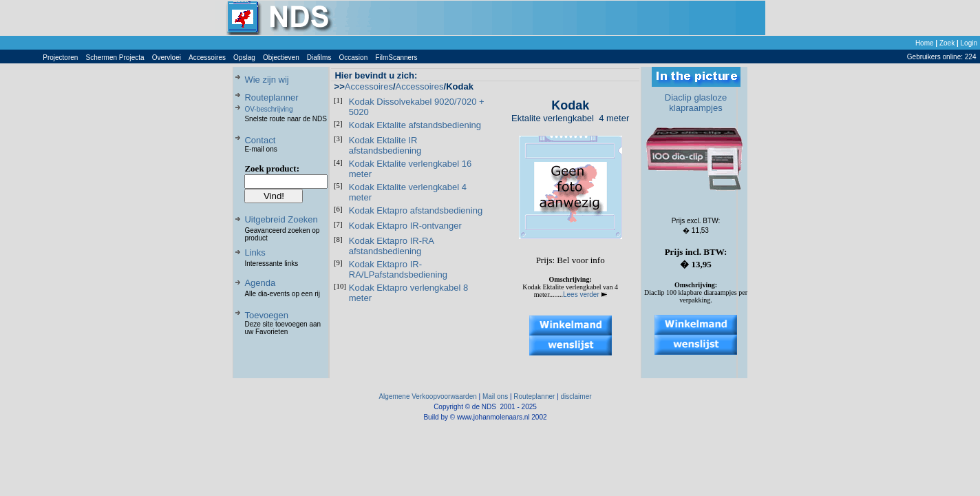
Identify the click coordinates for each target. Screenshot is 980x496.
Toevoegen (266, 315)
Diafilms (319, 58)
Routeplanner (271, 97)
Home (925, 43)
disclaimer (576, 396)
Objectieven (281, 58)
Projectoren (60, 58)
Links (255, 252)
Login (969, 43)
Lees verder (585, 294)
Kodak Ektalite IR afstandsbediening (385, 145)
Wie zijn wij (266, 80)
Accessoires (207, 58)
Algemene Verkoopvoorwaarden (427, 396)
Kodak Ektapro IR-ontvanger (405, 226)
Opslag (244, 58)
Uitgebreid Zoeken (281, 219)
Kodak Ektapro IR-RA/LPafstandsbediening (398, 269)
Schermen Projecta (115, 58)
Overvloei (167, 58)
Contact (260, 140)
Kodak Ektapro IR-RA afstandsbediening (392, 246)
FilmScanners (396, 58)
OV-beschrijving (268, 109)
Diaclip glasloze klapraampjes (696, 103)
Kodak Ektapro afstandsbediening (416, 210)
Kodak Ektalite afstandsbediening (415, 125)
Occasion (354, 58)
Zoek (947, 43)
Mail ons (495, 396)
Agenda (260, 283)
